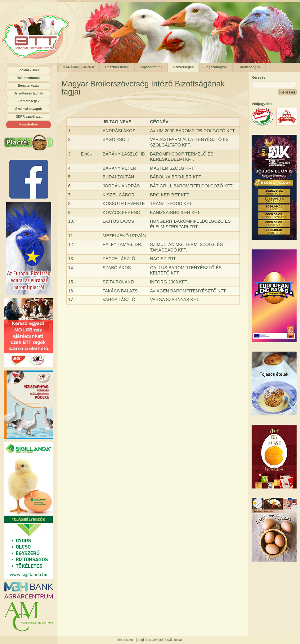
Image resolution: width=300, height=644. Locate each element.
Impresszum (127, 640)
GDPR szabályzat (29, 117)
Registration (29, 124)
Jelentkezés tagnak (28, 93)
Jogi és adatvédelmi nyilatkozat (160, 640)
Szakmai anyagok (28, 109)
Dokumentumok (28, 78)
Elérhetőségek (29, 101)
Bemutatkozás (28, 86)
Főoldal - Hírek (28, 70)
